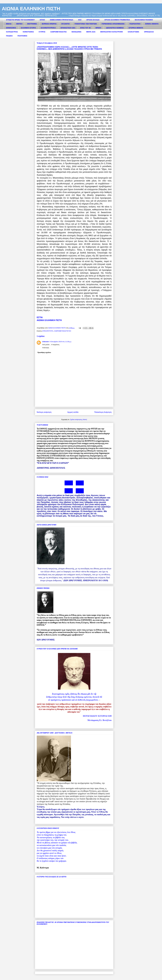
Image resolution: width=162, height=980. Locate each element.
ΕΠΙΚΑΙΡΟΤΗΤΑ (48, 331)
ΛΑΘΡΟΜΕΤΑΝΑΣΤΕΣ (59, 32)
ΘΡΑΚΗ (98, 28)
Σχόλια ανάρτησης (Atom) (79, 419)
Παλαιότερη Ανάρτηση (103, 412)
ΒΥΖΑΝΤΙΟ (66, 24)
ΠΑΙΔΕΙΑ (9, 36)
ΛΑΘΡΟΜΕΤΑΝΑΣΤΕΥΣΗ (63, 331)
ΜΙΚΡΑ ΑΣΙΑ (91, 32)
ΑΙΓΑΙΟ (42, 20)
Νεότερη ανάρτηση (44, 412)
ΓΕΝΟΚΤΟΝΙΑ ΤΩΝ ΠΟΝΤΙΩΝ (86, 24)
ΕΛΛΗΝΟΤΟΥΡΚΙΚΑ (48, 28)
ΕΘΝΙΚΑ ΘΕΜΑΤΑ (152, 24)
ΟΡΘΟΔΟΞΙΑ (149, 32)
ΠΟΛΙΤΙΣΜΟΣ (22, 36)
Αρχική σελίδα (73, 412)
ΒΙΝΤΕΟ (19, 24)
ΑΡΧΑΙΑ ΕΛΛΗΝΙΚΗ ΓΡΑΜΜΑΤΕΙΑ (117, 20)
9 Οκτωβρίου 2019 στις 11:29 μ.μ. (61, 342)
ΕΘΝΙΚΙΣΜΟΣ (11, 28)
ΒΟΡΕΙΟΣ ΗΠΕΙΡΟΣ (49, 24)
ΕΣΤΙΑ (40, 317)
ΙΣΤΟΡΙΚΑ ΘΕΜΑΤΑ (136, 28)
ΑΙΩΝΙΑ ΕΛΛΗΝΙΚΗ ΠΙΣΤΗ (31, 9)
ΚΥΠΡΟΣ (42, 32)
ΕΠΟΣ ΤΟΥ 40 (85, 28)
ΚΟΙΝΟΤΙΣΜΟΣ (28, 32)
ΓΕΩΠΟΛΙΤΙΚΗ (135, 24)
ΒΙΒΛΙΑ (9, 24)
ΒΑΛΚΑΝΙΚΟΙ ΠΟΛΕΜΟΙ (144, 20)
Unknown (46, 342)
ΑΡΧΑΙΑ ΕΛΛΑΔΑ (93, 20)
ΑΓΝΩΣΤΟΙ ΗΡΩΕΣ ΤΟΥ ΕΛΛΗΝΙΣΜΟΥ (20, 20)
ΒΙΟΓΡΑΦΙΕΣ (32, 24)
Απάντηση (46, 348)
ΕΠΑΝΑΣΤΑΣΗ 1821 (68, 28)
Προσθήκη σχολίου (44, 352)
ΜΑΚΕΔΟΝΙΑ (76, 32)
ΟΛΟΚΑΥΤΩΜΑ (133, 32)
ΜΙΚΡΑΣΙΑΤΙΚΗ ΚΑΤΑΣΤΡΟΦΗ (112, 32)
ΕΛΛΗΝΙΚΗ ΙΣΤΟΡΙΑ (28, 28)
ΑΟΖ (80, 20)
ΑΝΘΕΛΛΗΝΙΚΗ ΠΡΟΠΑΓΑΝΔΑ (61, 20)
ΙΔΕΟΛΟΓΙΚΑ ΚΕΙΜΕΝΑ (115, 28)
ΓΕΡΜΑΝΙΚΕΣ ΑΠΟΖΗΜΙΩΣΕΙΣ (113, 24)
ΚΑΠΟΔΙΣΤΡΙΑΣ (12, 32)
